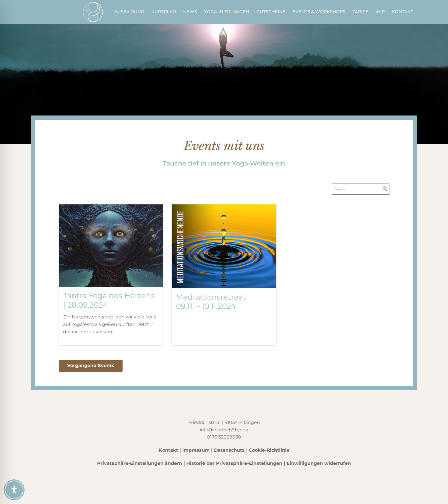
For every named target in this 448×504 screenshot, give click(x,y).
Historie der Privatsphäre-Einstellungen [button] (234, 463)
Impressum (196, 450)
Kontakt (168, 450)
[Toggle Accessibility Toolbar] (14, 490)
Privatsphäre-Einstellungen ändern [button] (140, 463)
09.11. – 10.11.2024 (206, 306)
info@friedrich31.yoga (224, 430)
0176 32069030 (224, 437)
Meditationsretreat (211, 297)
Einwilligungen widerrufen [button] (319, 463)
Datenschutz (229, 450)
